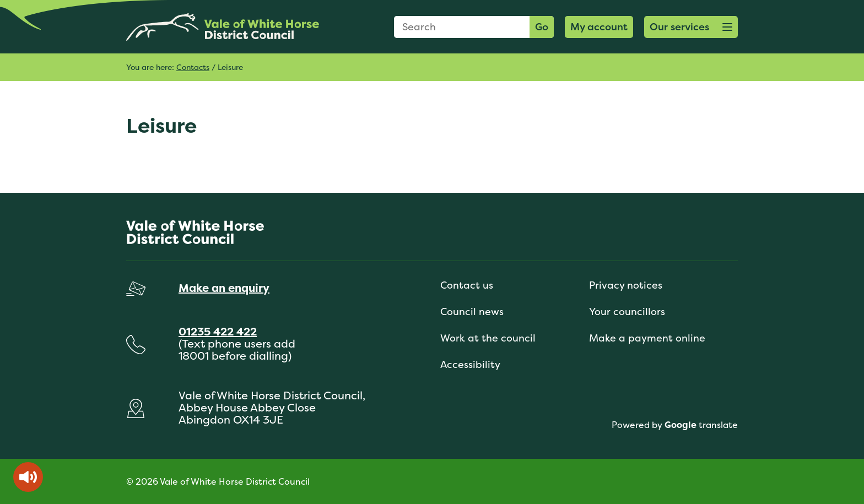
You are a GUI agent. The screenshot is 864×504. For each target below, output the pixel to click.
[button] (691, 27)
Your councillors (627, 311)
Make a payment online (647, 338)
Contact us (467, 285)
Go (542, 27)
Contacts (193, 67)
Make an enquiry (224, 288)
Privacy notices (626, 285)
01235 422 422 (218, 331)
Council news (472, 311)
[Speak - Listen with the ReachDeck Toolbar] (28, 477)
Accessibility (470, 364)
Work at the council (488, 338)
